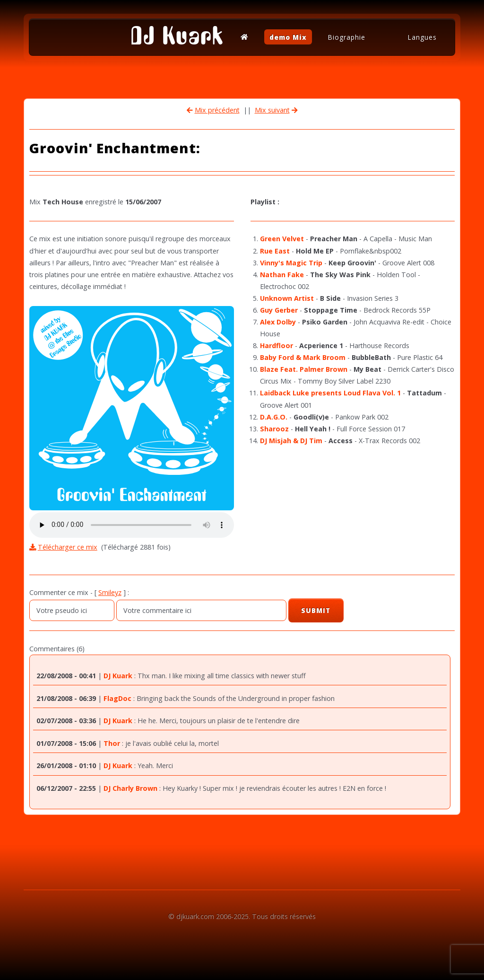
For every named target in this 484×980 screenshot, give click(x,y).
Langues (422, 37)
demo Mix (288, 37)
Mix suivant (272, 110)
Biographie (347, 37)
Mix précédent (217, 110)
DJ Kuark (177, 35)
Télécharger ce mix (68, 547)
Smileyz (110, 592)
